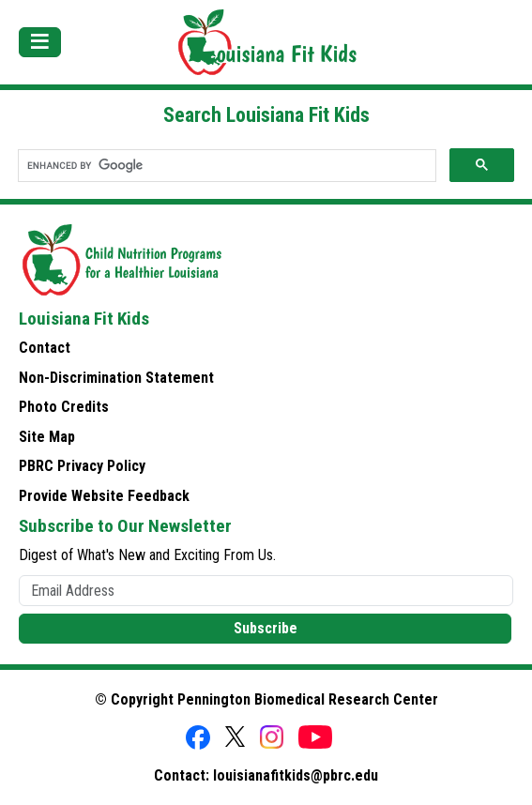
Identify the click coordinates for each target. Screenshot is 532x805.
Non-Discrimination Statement (116, 378)
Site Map (47, 437)
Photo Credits (64, 407)
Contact (45, 348)
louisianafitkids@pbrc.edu (296, 775)
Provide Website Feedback (104, 496)
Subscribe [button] (266, 628)
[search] (225, 166)
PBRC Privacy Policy (82, 466)
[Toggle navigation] (40, 42)
